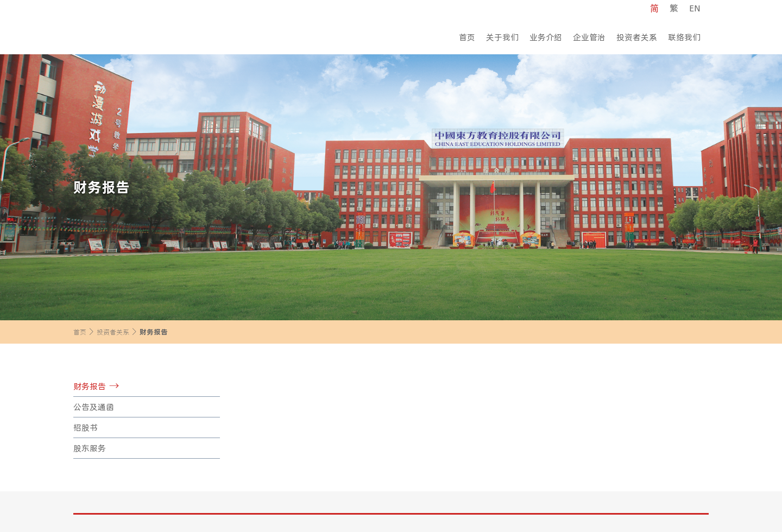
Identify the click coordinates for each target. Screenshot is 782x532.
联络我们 (684, 37)
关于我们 (502, 37)
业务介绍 (546, 37)
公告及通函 (94, 407)
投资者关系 (637, 37)
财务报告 (90, 386)
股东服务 (90, 448)
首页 (467, 37)
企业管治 (589, 37)
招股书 (86, 427)
